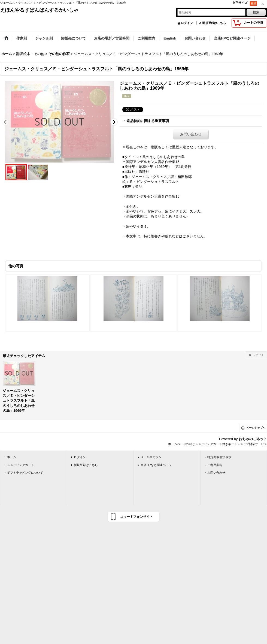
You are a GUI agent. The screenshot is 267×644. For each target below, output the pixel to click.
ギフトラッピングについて (25, 473)
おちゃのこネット (253, 439)
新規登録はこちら (214, 23)
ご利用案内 (215, 465)
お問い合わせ (191, 134)
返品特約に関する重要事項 (148, 121)
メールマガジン (151, 457)
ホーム (12, 457)
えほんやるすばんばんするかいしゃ (39, 10)
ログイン (187, 23)
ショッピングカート (21, 465)
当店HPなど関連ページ (156, 465)
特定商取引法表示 (219, 457)
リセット (259, 355)
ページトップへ (256, 428)
